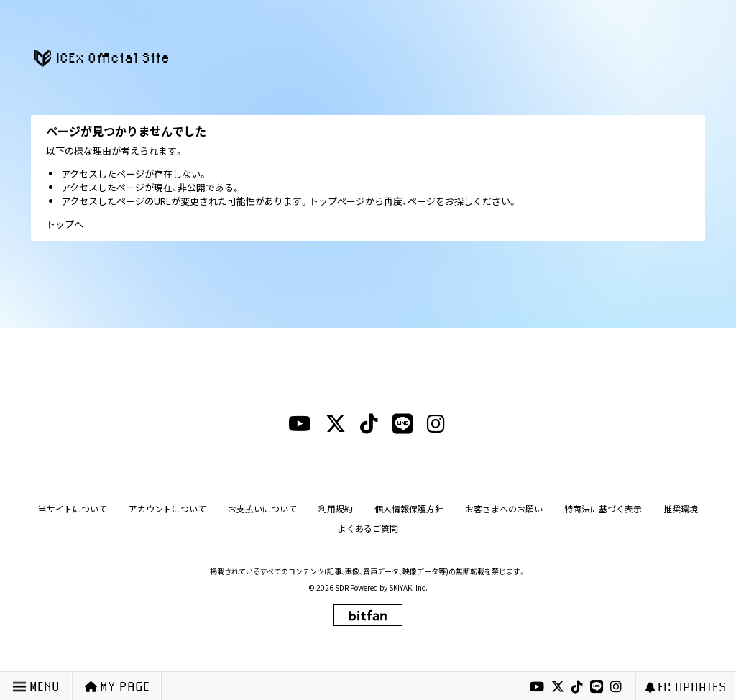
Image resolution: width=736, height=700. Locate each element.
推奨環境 (681, 508)
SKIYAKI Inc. (408, 588)
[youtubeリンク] (537, 687)
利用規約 (336, 508)
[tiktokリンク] (577, 687)
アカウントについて (167, 508)
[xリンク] (558, 687)
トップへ (65, 224)
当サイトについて (73, 508)
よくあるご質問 (368, 528)
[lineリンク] (597, 687)
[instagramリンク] (616, 687)
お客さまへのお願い (504, 508)
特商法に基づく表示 (603, 508)
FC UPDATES (686, 687)
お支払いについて (262, 508)
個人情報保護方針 (409, 508)
